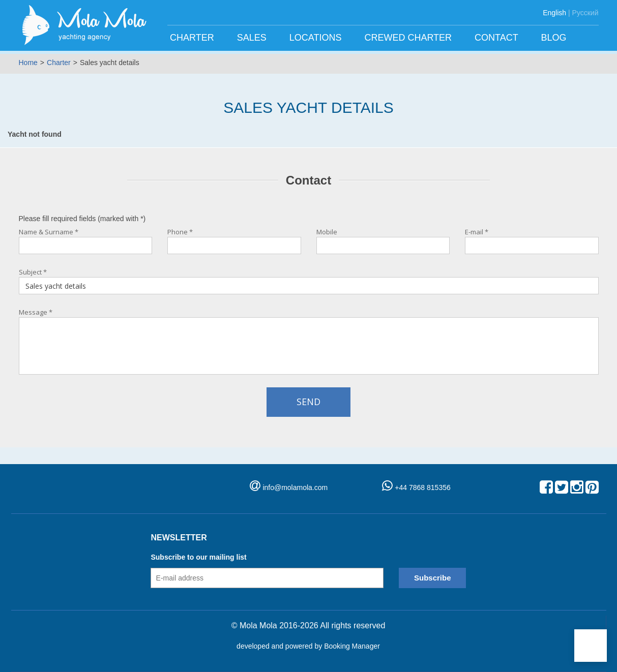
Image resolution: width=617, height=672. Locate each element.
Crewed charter (409, 38)
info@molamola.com (295, 487)
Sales (253, 38)
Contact (497, 38)
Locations (317, 38)
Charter (193, 38)
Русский (585, 13)
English (554, 13)
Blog (555, 38)
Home (28, 63)
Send (308, 402)
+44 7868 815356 (416, 487)
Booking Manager (352, 646)
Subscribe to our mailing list (198, 557)
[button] (591, 646)
